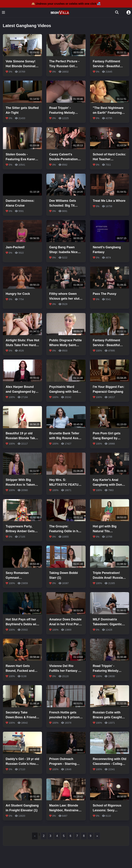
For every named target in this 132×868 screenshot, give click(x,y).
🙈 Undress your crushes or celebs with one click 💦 (66, 4)
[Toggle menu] (3, 12)
